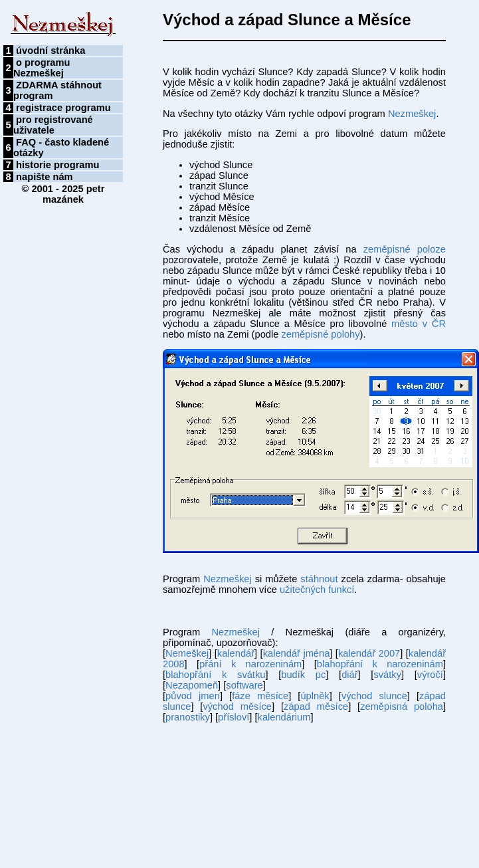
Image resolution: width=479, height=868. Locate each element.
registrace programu (63, 108)
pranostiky (188, 717)
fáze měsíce (260, 696)
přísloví (234, 717)
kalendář (236, 653)
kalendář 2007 (369, 653)
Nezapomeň (192, 685)
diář (349, 675)
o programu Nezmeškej (42, 68)
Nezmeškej (412, 114)
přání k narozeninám (250, 664)
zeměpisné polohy (320, 334)
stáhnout (319, 579)
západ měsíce (316, 706)
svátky (387, 675)
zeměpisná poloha (402, 706)
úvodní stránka (50, 51)
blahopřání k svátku (215, 675)
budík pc (303, 675)
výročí (430, 675)
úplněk (315, 696)
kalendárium (284, 717)
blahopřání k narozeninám (380, 664)
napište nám (45, 177)
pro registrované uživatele (53, 125)
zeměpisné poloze (405, 249)
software (244, 685)
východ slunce (374, 696)
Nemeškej (187, 653)
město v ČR (419, 324)
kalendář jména (297, 653)
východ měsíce (237, 706)
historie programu (57, 165)
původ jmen (193, 696)
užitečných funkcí (317, 590)
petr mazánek (73, 194)
